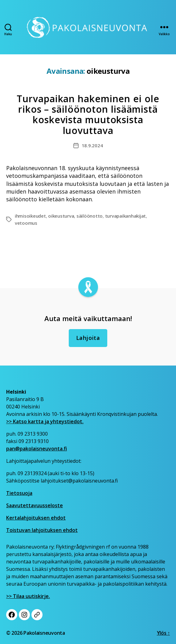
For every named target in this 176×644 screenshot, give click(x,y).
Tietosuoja (19, 493)
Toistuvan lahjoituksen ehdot (42, 530)
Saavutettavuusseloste (35, 505)
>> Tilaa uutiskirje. (28, 596)
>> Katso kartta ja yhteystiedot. (45, 421)
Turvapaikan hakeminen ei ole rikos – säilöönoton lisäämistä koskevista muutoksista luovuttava (88, 114)
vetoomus (26, 223)
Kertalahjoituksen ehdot (36, 518)
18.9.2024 (92, 145)
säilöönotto (90, 216)
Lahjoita (88, 338)
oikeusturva (61, 216)
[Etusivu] (88, 27)
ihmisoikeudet (30, 216)
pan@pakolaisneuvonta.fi (37, 449)
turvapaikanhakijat (125, 216)
